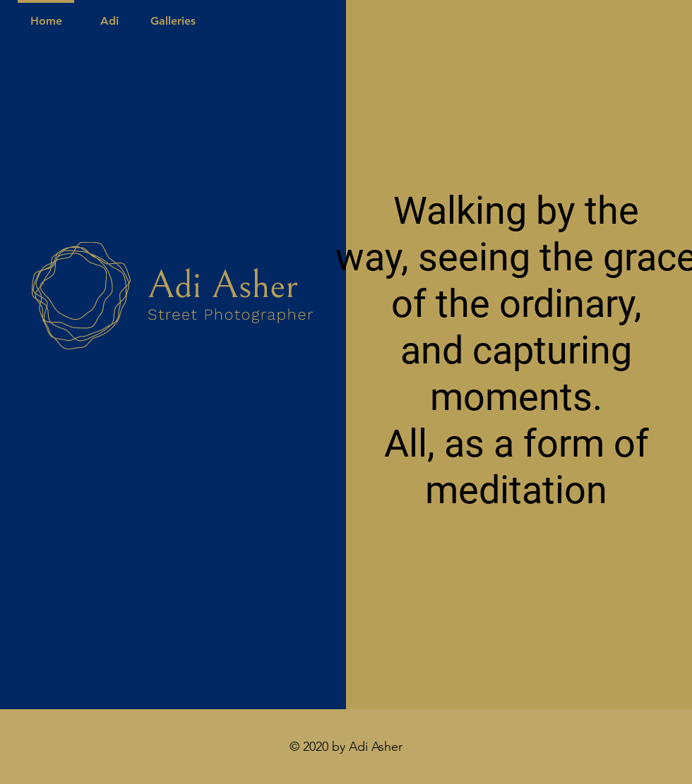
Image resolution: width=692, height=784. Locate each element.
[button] (173, 14)
